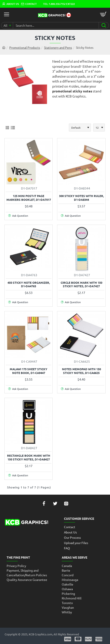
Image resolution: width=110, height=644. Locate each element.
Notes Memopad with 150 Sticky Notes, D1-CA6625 (81, 371)
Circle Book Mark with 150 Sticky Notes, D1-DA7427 (81, 284)
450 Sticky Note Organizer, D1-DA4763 (29, 284)
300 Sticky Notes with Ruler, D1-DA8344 (81, 198)
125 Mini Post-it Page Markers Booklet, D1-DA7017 (29, 198)
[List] (13, 127)
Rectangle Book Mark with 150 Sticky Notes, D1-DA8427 (29, 457)
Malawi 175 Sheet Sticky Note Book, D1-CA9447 (29, 371)
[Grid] (7, 127)
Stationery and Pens (58, 47)
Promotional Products (25, 47)
